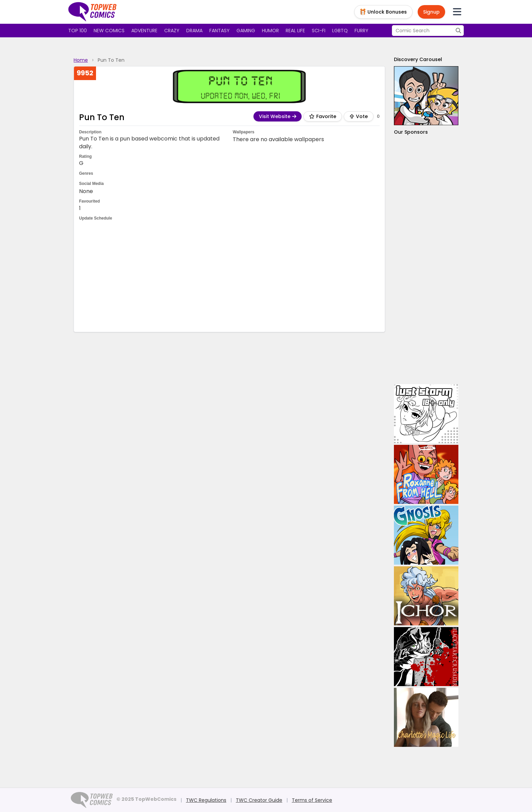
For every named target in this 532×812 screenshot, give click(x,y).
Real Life (295, 31)
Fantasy (220, 31)
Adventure (144, 31)
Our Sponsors (411, 132)
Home (81, 60)
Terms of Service (312, 800)
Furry (362, 31)
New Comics (109, 31)
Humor (270, 31)
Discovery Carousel (418, 59)
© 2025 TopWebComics (146, 799)
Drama (194, 31)
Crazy (172, 31)
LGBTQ (340, 31)
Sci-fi (319, 31)
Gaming (246, 31)
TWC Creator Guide (259, 800)
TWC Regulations (206, 800)
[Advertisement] (229, 276)
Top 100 (78, 31)
